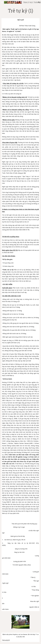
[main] (20, 11)
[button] (2, 2)
